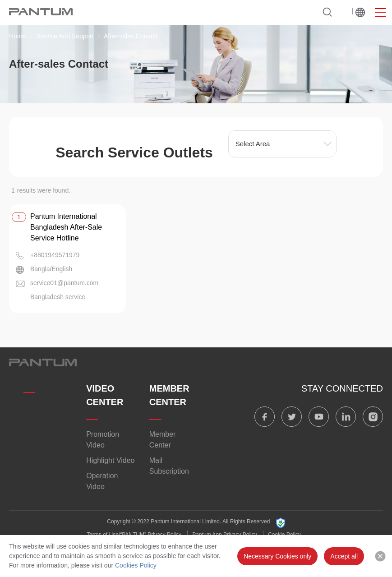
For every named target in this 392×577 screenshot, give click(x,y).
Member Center (163, 440)
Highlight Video (110, 460)
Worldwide (360, 12)
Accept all (344, 556)
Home (17, 36)
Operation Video (102, 481)
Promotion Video (103, 440)
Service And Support (65, 36)
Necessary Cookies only (277, 556)
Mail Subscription (169, 466)
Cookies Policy (136, 565)
